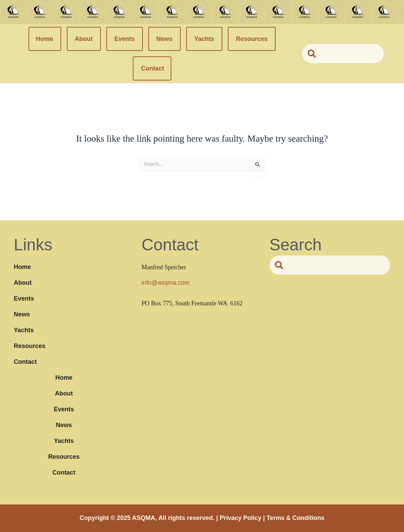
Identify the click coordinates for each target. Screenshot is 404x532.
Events (124, 39)
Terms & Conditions (296, 518)
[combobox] (343, 54)
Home (44, 39)
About (84, 39)
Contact (153, 68)
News (164, 39)
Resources (252, 39)
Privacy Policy (240, 518)
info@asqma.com (166, 283)
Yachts (204, 39)
